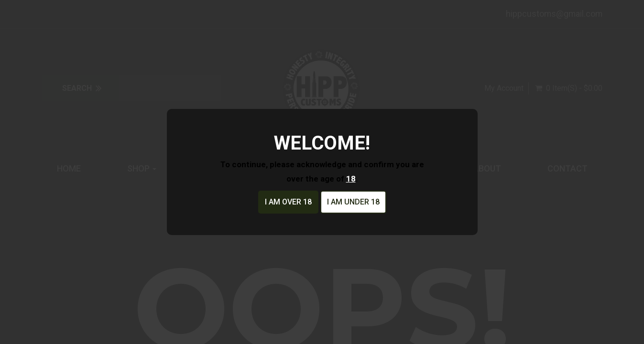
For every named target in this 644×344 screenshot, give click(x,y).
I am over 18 (288, 202)
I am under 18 (353, 202)
